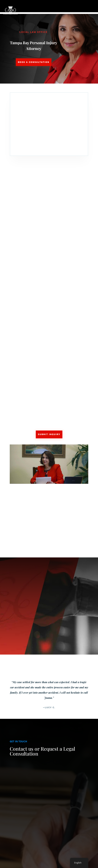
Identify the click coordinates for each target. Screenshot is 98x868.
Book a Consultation (34, 62)
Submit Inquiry (49, 434)
